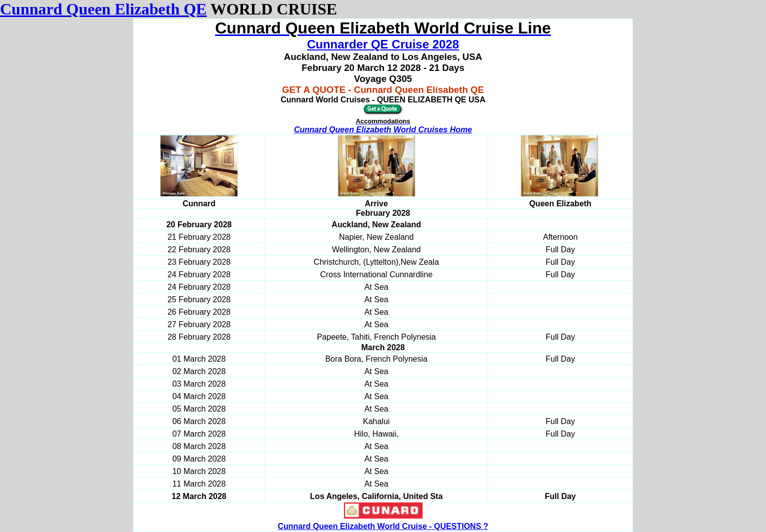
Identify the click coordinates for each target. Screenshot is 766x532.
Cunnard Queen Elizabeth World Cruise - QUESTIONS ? (383, 526)
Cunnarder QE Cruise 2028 (383, 44)
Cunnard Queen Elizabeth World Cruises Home (383, 130)
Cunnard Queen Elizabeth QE (103, 9)
